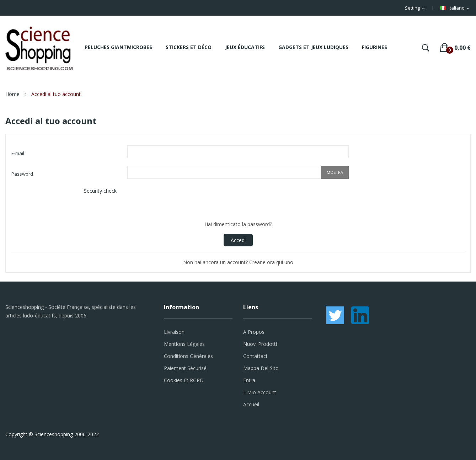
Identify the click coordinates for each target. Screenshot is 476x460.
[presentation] (181, 200)
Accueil (251, 404)
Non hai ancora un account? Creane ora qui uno (238, 262)
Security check (100, 191)
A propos (254, 332)
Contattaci (255, 356)
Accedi (238, 240)
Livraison (174, 332)
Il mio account (260, 392)
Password (22, 174)
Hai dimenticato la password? (238, 224)
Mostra (335, 172)
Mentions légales (184, 344)
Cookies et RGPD (184, 380)
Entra (249, 380)
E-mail (18, 153)
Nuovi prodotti (260, 344)
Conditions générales (188, 356)
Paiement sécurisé (185, 368)
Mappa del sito (261, 368)
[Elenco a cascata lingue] (455, 8)
